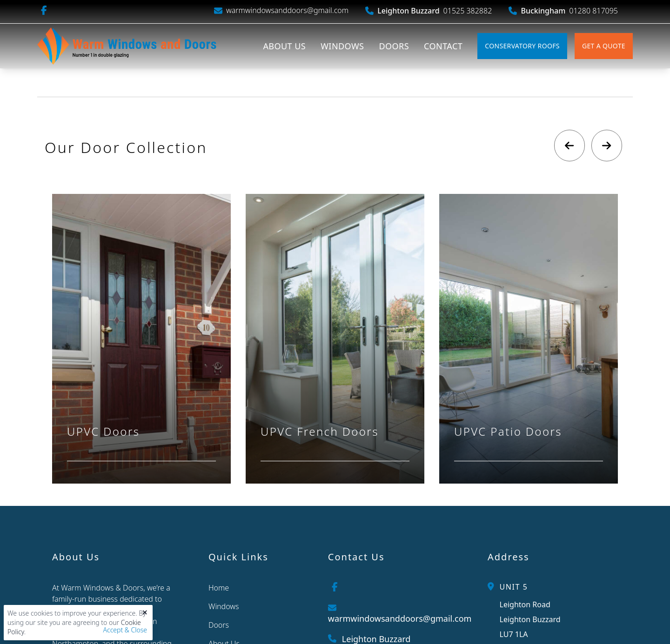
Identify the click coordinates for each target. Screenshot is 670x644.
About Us (284, 46)
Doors (394, 46)
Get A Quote (604, 46)
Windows (342, 46)
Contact (443, 46)
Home (219, 588)
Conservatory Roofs (522, 46)
